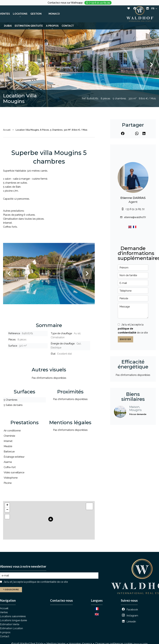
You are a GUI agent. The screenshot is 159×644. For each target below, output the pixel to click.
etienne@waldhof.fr (135, 217)
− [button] (7, 510)
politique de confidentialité (41, 582)
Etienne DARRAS (133, 198)
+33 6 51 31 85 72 (135, 209)
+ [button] (7, 505)
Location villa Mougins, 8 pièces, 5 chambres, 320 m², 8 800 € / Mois (52, 130)
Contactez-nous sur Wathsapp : (80, 3)
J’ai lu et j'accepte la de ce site (133, 329)
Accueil (7, 130)
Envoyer (125, 339)
